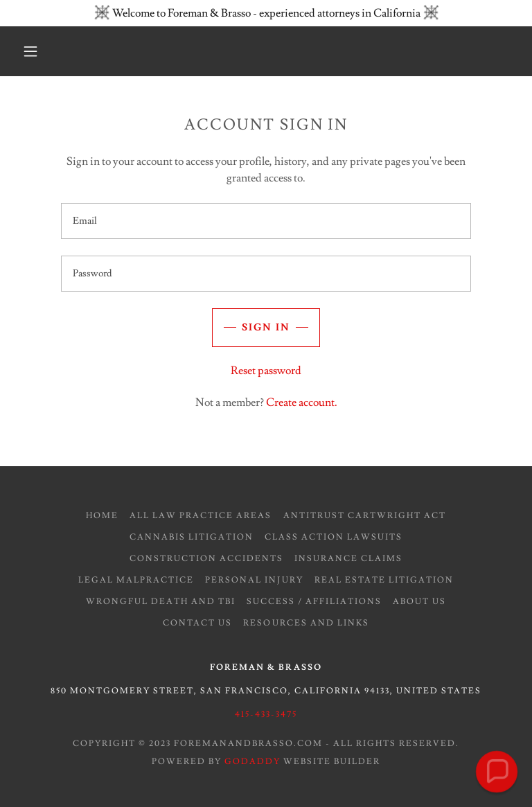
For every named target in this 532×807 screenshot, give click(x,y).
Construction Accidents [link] (206, 559)
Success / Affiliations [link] (314, 602)
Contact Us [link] (197, 623)
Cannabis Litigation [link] (192, 537)
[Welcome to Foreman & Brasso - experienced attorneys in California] (266, 13)
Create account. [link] (302, 402)
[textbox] (266, 221)
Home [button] (102, 516)
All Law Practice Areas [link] (201, 516)
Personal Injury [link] (254, 580)
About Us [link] (419, 602)
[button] (30, 51)
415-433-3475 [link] (266, 715)
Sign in (266, 328)
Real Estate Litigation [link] (384, 580)
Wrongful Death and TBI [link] (161, 602)
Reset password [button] (266, 371)
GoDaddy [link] (252, 762)
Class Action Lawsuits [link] (334, 537)
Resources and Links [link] (306, 623)
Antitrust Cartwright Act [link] (365, 516)
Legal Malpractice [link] (136, 580)
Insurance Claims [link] (348, 559)
